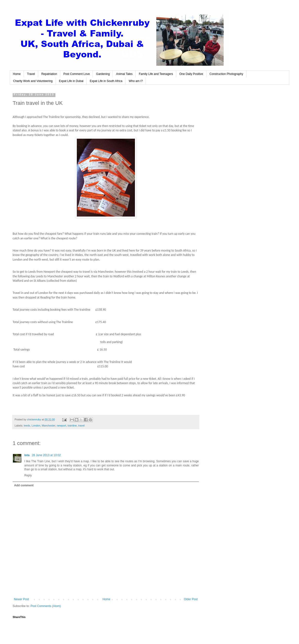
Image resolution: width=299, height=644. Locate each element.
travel (81, 426)
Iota (27, 455)
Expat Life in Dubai (71, 81)
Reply (28, 475)
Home (17, 74)
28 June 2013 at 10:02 (46, 455)
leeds (27, 426)
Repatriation (49, 74)
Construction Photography (226, 74)
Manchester (49, 426)
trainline (72, 426)
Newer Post (21, 599)
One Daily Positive (191, 74)
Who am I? (136, 81)
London (36, 426)
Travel (31, 74)
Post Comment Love (77, 74)
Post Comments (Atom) (46, 606)
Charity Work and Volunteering (33, 81)
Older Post (191, 599)
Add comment (24, 485)
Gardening (103, 74)
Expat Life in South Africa (106, 81)
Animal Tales (124, 74)
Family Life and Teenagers (156, 74)
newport (62, 426)
